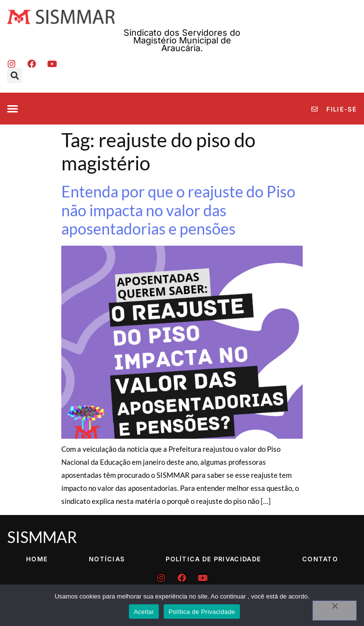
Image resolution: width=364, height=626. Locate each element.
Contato (320, 559)
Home (37, 559)
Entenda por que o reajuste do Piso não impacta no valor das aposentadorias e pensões (178, 210)
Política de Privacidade (213, 559)
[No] (335, 611)
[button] (15, 76)
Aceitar (144, 612)
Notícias (107, 559)
